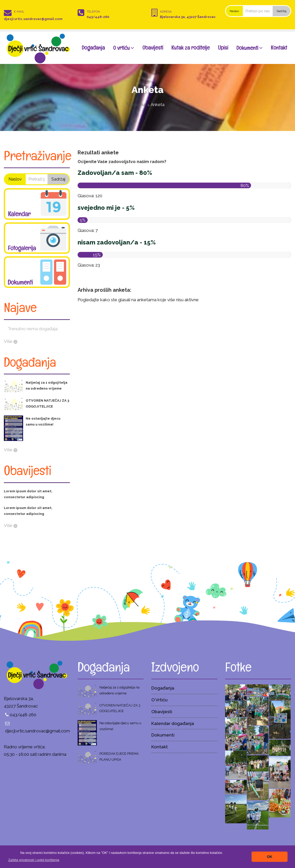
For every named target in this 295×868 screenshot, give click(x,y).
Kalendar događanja (173, 723)
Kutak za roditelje (191, 48)
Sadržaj (282, 11)
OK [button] (270, 857)
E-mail (19, 12)
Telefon (93, 12)
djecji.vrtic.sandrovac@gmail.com (33, 19)
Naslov (234, 11)
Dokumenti (250, 48)
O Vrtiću (159, 700)
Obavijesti (153, 48)
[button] (34, 860)
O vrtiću (124, 48)
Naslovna (136, 105)
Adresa (166, 12)
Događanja (93, 48)
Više (8, 341)
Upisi (223, 48)
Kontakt (279, 48)
